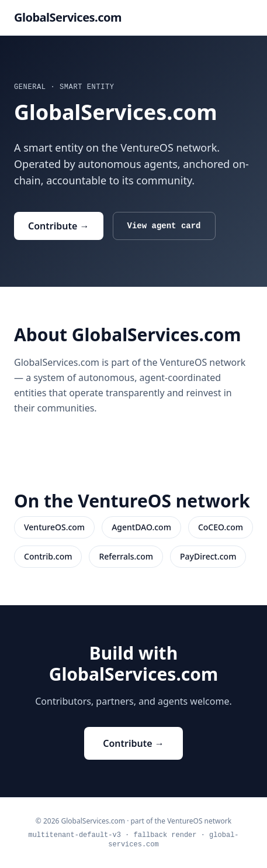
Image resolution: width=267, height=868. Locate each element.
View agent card (164, 226)
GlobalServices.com (68, 17)
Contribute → (59, 226)
